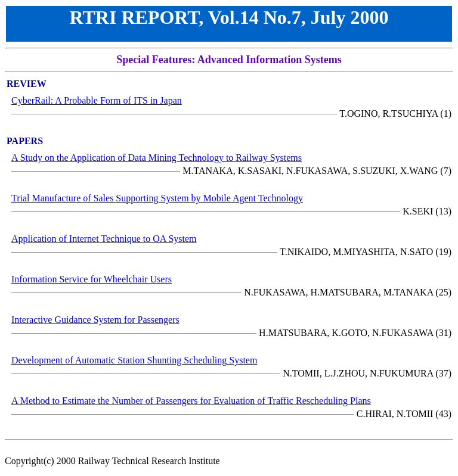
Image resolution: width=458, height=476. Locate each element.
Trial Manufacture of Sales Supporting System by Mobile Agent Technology (157, 198)
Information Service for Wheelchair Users (92, 279)
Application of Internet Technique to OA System (104, 239)
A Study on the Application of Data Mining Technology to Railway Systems (157, 158)
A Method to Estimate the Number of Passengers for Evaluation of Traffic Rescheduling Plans (191, 401)
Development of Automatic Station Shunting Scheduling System (134, 360)
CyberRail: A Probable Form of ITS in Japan (97, 100)
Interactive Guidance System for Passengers (95, 320)
